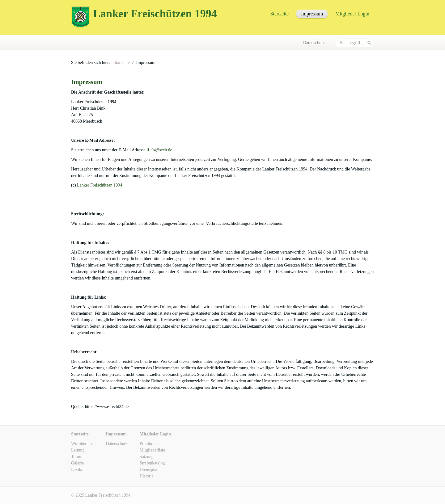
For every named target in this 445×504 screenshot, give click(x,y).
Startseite (280, 14)
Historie (147, 476)
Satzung (147, 457)
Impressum (312, 14)
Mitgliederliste (152, 450)
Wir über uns (82, 444)
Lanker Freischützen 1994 (155, 14)
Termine (78, 457)
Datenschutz (314, 43)
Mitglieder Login (352, 14)
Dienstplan (149, 470)
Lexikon (78, 470)
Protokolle (149, 444)
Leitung (78, 450)
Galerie (77, 463)
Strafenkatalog (152, 463)
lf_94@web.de (159, 150)
